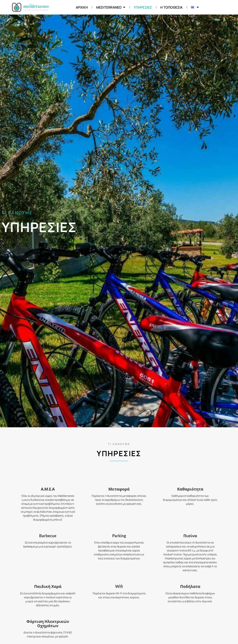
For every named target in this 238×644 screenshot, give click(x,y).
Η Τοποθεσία (171, 7)
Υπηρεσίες (143, 7)
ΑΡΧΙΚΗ (82, 7)
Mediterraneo (111, 7)
